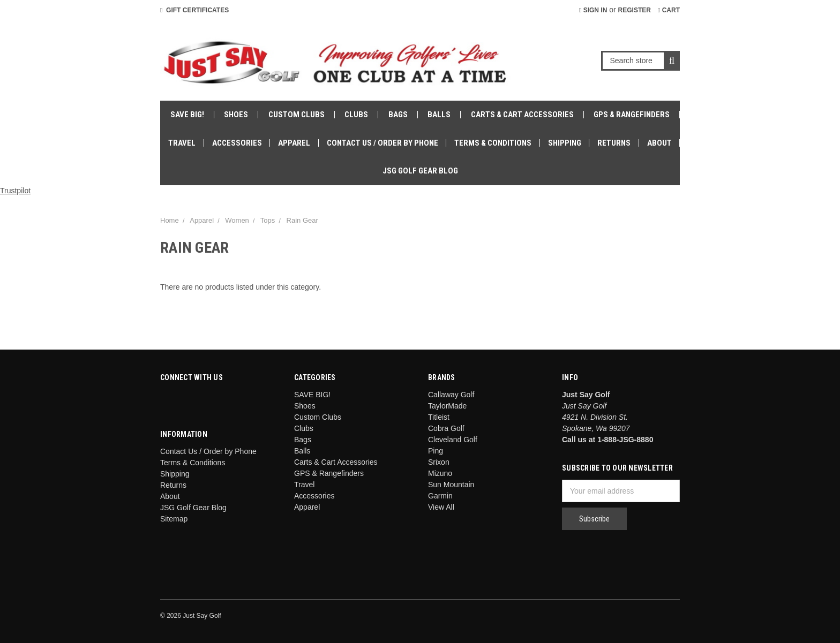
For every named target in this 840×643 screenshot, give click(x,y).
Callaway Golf (451, 395)
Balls (439, 115)
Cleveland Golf (453, 440)
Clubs (356, 115)
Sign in (593, 10)
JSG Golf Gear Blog (420, 171)
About (659, 143)
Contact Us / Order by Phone (382, 143)
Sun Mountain (451, 485)
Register (635, 10)
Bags (398, 115)
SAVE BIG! (187, 115)
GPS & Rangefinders (632, 115)
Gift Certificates (194, 10)
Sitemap (174, 519)
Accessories (237, 143)
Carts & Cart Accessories (522, 115)
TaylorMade (447, 406)
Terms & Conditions (493, 143)
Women (237, 220)
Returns (614, 143)
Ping (436, 451)
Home (170, 220)
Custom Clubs (297, 115)
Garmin (440, 496)
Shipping (565, 143)
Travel (182, 143)
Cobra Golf (446, 428)
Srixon (439, 462)
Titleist (439, 417)
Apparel (294, 143)
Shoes (236, 115)
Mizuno (440, 473)
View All (441, 507)
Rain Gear (302, 220)
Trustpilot (15, 191)
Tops (268, 220)
